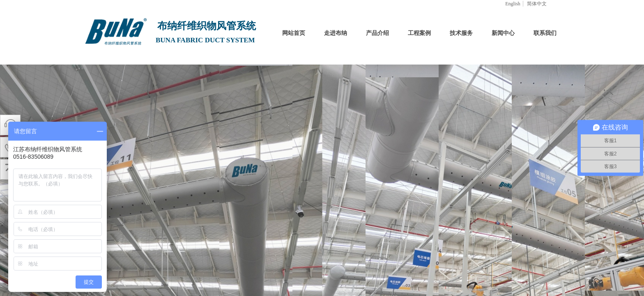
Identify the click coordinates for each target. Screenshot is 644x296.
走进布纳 (336, 33)
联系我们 (545, 33)
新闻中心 (503, 33)
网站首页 (294, 33)
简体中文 (537, 4)
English (513, 4)
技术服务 (461, 33)
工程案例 (419, 33)
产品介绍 (377, 33)
